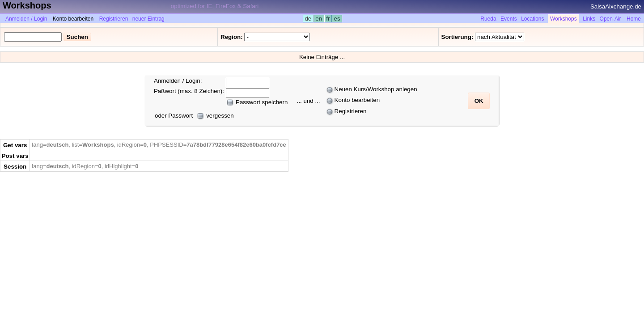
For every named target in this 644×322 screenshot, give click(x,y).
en (319, 19)
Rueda (488, 19)
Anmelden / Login (26, 19)
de (308, 19)
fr (328, 19)
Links (589, 19)
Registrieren (114, 19)
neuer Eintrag (148, 19)
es (337, 19)
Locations (532, 19)
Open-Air (610, 19)
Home (634, 19)
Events (509, 19)
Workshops (563, 19)
